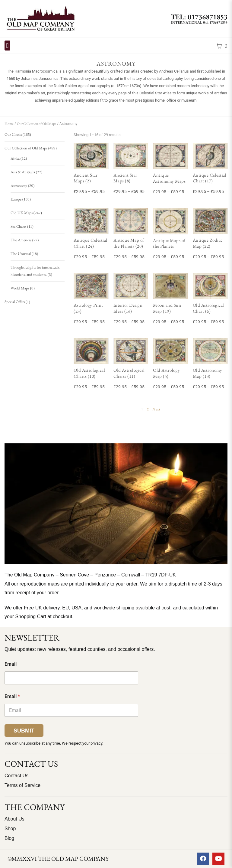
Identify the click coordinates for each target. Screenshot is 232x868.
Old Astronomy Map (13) (208, 373)
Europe (16, 199)
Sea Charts (18, 226)
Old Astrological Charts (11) (129, 373)
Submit (24, 731)
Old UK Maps (22, 213)
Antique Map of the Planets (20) (129, 243)
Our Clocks (13, 134)
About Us (14, 819)
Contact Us (16, 776)
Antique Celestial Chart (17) (210, 178)
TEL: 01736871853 (199, 17)
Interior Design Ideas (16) (128, 308)
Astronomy (19, 186)
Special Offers (15, 302)
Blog (9, 838)
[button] (7, 46)
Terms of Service (22, 785)
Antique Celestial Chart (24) (91, 243)
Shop (10, 829)
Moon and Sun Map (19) (167, 308)
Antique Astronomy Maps (169, 178)
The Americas (21, 240)
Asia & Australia (23, 172)
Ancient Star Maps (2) (86, 178)
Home (9, 124)
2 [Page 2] (148, 409)
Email (11, 664)
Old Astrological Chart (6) (208, 308)
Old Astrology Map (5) (167, 373)
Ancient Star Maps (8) (125, 178)
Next (156, 409)
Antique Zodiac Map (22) (208, 243)
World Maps (20, 288)
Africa (15, 158)
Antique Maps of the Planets (169, 243)
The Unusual (21, 254)
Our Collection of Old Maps (37, 124)
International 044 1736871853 (199, 22)
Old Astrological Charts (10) (89, 373)
